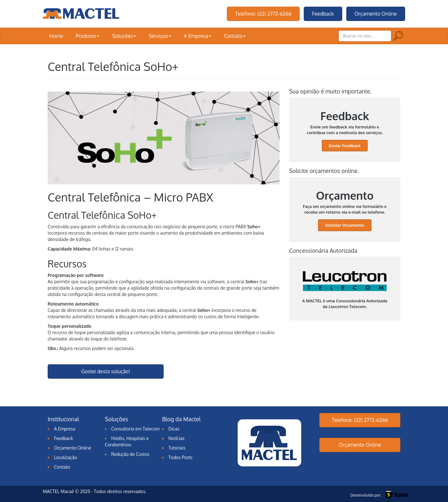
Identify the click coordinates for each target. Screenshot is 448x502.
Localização (66, 457)
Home (56, 36)
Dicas (174, 429)
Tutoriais (177, 448)
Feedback (323, 14)
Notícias (176, 438)
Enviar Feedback (345, 146)
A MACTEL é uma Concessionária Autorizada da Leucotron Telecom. (345, 290)
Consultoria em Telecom (135, 429)
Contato (235, 36)
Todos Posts (180, 457)
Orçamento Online (376, 14)
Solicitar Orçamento (345, 225)
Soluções (124, 36)
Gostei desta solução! (106, 371)
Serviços (160, 36)
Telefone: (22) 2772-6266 (263, 14)
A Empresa (198, 36)
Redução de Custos (130, 454)
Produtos (88, 36)
